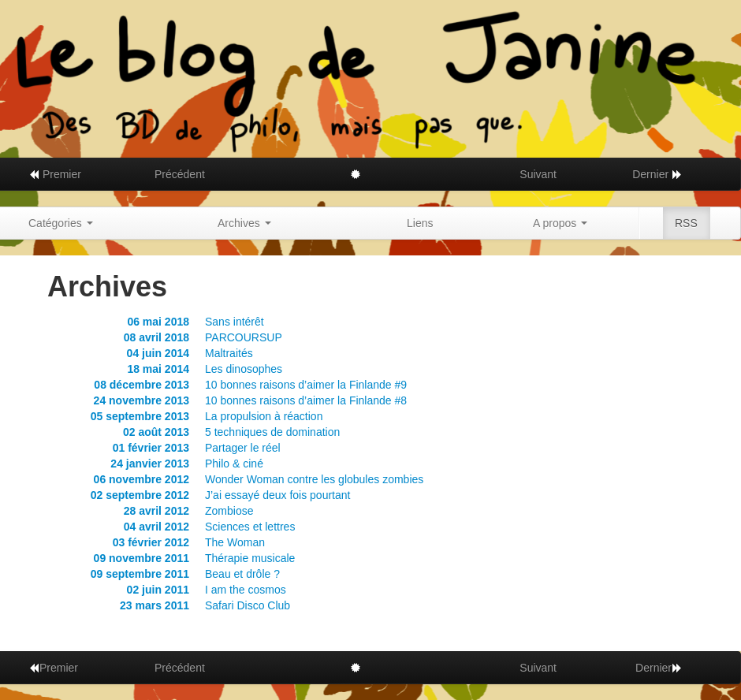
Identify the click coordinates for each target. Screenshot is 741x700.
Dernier (657, 174)
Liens (420, 223)
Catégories (61, 223)
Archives (244, 223)
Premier (55, 174)
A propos (560, 223)
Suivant (538, 174)
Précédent (180, 174)
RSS (686, 223)
